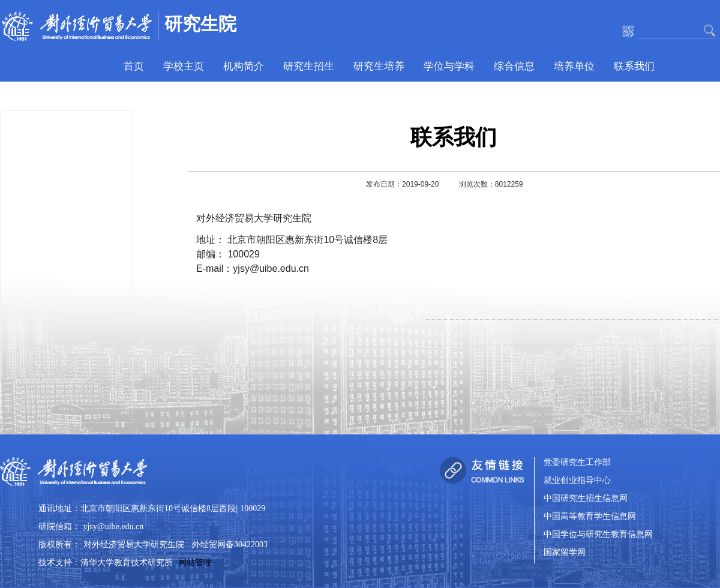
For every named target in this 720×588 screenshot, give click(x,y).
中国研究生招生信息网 (586, 499)
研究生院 (200, 24)
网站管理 (195, 562)
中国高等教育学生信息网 (590, 517)
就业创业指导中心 (577, 481)
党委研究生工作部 (577, 463)
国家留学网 (565, 553)
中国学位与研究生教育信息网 (598, 535)
